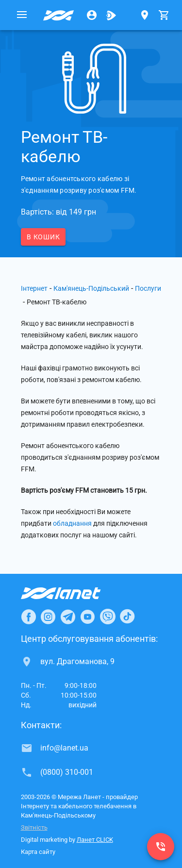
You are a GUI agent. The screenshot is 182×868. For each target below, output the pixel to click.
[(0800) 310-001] (161, 847)
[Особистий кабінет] (92, 15)
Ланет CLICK (95, 840)
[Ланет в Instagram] (48, 617)
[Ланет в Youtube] (87, 617)
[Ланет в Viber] (108, 617)
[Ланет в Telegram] (68, 617)
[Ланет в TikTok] (127, 617)
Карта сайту (38, 852)
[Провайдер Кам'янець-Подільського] (59, 15)
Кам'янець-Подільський (91, 288)
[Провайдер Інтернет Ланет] (72, 593)
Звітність (34, 827)
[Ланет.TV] (111, 15)
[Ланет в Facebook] (29, 617)
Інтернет (34, 288)
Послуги (148, 288)
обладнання (72, 523)
